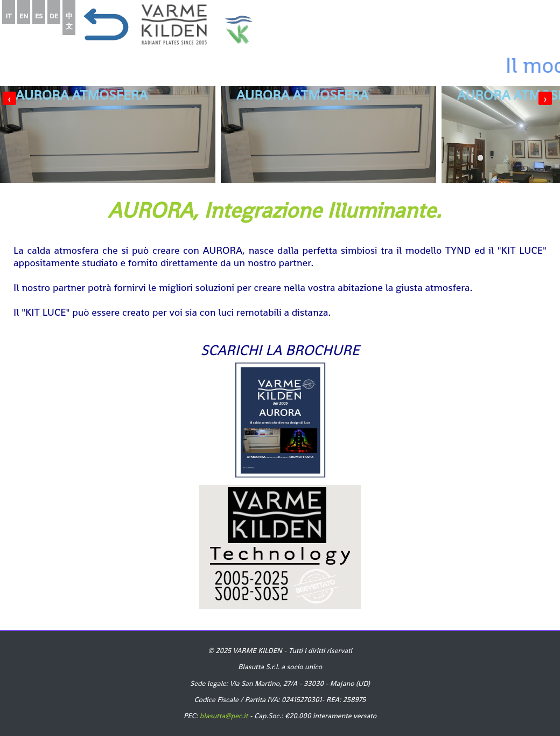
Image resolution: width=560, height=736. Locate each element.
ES (39, 16)
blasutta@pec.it (224, 716)
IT (9, 16)
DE (54, 16)
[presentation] (9, 98)
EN (24, 16)
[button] (514, 158)
